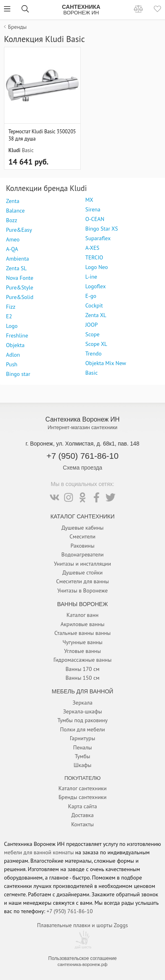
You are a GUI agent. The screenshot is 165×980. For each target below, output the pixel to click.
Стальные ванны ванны (82, 633)
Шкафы (82, 765)
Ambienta (17, 259)
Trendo (94, 353)
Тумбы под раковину (83, 720)
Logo (12, 326)
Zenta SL (16, 268)
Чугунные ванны (82, 642)
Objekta (15, 345)
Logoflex (96, 286)
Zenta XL (96, 315)
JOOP (92, 325)
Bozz (12, 220)
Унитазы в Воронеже (82, 590)
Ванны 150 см (82, 678)
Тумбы (82, 756)
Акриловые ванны (82, 624)
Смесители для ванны (82, 581)
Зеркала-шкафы (83, 711)
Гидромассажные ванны (82, 660)
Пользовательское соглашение (82, 958)
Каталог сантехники (82, 788)
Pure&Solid (20, 297)
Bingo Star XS (102, 229)
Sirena (93, 209)
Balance (15, 211)
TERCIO (94, 257)
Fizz (11, 307)
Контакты (82, 824)
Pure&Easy (19, 230)
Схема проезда (82, 468)
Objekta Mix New (106, 363)
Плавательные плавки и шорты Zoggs (82, 925)
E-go (91, 296)
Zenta (13, 201)
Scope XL (96, 344)
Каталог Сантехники (82, 516)
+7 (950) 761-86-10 (82, 456)
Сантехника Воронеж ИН (83, 419)
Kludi (14, 150)
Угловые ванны (83, 651)
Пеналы (82, 747)
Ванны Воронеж (82, 604)
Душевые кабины (83, 528)
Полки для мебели (82, 729)
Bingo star (18, 374)
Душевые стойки (82, 572)
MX (89, 200)
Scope (93, 334)
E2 (9, 316)
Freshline (17, 335)
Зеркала (83, 703)
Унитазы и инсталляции (82, 564)
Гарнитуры (82, 738)
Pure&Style (20, 287)
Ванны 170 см (82, 669)
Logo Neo (97, 267)
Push (12, 364)
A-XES (92, 248)
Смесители (82, 536)
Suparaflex (98, 238)
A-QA (12, 249)
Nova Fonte (20, 278)
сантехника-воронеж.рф (82, 964)
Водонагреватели (83, 554)
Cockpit (94, 305)
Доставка (83, 815)
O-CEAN (95, 219)
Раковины (83, 546)
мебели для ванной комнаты (39, 852)
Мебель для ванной (83, 691)
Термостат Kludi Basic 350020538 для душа (42, 135)
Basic (28, 150)
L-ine (91, 277)
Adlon (13, 355)
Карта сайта (82, 806)
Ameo (13, 239)
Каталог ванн (82, 615)
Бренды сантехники (82, 797)
